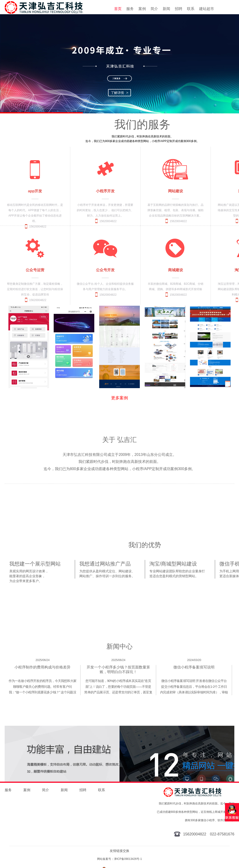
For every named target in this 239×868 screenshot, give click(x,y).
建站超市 (207, 9)
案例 (142, 9)
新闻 (166, 9)
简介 (154, 9)
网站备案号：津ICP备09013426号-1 (119, 859)
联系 (191, 9)
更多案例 (119, 398)
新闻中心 (119, 647)
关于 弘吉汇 (119, 440)
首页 (118, 9)
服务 (130, 9)
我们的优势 (145, 545)
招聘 (179, 9)
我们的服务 (142, 124)
